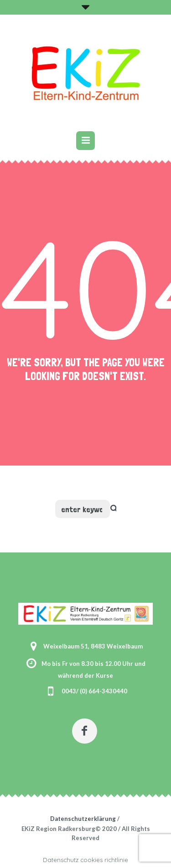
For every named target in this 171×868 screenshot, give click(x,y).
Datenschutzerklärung (83, 819)
